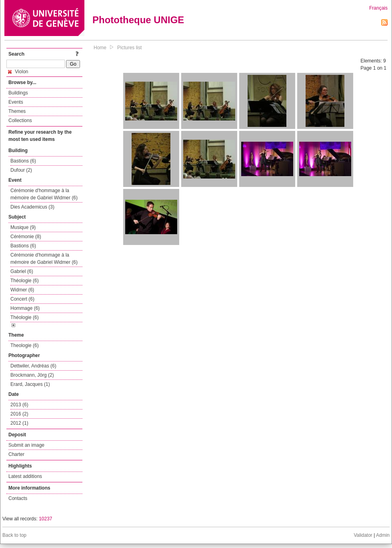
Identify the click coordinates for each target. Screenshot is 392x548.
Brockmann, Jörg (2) (32, 375)
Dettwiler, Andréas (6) (33, 366)
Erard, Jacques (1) (30, 384)
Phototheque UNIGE (138, 20)
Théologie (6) (25, 281)
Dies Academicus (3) (32, 207)
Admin (383, 535)
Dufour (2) (21, 170)
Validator (363, 535)
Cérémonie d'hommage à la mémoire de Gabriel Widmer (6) (44, 194)
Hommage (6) (25, 308)
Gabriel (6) (22, 271)
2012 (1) (19, 423)
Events (16, 102)
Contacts (18, 498)
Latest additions (25, 476)
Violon (18, 72)
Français (378, 8)
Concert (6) (22, 299)
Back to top (14, 535)
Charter (16, 454)
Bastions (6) (23, 161)
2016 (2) (19, 414)
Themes (17, 111)
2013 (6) (19, 405)
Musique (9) (23, 227)
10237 (45, 519)
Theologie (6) (25, 345)
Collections (20, 120)
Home (100, 48)
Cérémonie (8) (26, 237)
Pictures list (129, 48)
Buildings (18, 93)
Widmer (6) (22, 290)
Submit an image (26, 445)
